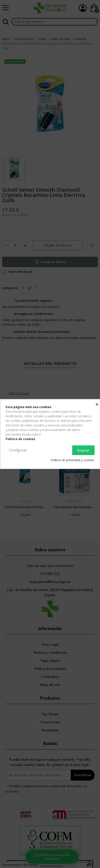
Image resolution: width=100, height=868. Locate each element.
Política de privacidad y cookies (72, 460)
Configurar (18, 450)
